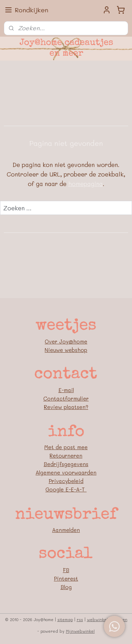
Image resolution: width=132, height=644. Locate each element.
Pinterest (66, 578)
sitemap (65, 620)
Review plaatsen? (66, 407)
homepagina (86, 184)
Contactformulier (66, 398)
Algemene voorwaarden (66, 472)
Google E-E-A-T (66, 489)
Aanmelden (66, 530)
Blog (66, 587)
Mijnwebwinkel (80, 631)
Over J (54, 341)
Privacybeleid (66, 481)
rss (80, 620)
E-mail (66, 390)
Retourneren (66, 456)
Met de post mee (66, 447)
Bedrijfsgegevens (66, 464)
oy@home (75, 341)
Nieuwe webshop (66, 350)
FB (66, 570)
